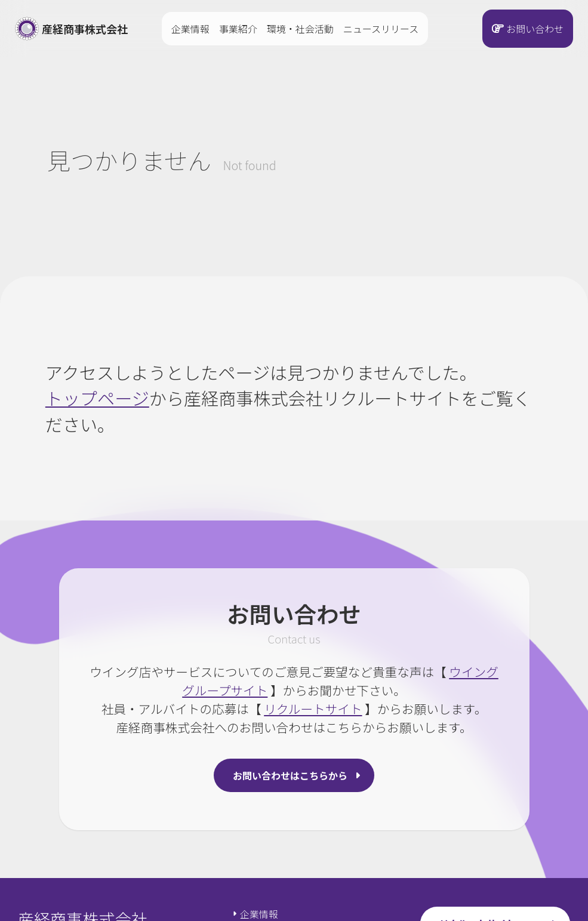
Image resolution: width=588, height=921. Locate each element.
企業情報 (190, 29)
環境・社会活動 (300, 29)
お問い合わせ (535, 29)
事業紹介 (238, 29)
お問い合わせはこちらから (290, 775)
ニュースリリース (381, 29)
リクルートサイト (313, 709)
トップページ (97, 398)
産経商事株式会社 (71, 29)
